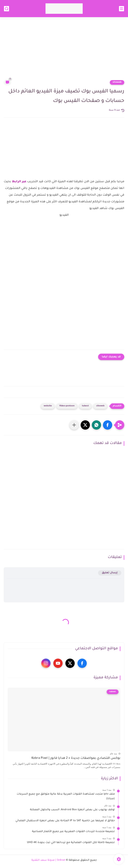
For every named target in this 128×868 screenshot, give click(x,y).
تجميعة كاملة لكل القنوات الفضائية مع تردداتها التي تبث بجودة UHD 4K (71, 843)
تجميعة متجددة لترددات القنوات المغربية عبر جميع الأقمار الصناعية (73, 832)
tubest (85, 406)
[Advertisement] (64, 51)
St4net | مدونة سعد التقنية (48, 860)
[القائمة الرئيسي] (121, 9)
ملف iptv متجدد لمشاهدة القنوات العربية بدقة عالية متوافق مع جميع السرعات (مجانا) (66, 797)
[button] (108, 425)
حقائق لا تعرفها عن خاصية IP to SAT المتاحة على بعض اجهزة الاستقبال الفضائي (65, 821)
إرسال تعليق (110, 573)
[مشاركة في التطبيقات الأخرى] (74, 425)
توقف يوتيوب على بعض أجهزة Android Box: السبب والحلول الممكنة (72, 810)
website (48, 406)
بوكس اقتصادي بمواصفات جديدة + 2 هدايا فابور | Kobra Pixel (76, 758)
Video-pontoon (67, 406)
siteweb (117, 82)
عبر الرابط (19, 182)
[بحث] (7, 9)
